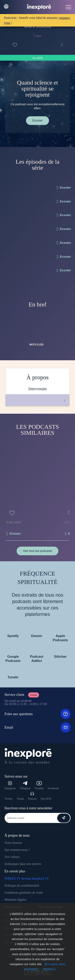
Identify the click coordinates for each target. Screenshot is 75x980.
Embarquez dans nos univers (23, 864)
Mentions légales (15, 900)
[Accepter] (31, 969)
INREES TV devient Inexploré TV (27, 878)
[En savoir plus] (55, 964)
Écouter (38, 120)
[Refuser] (49, 969)
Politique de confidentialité (22, 886)
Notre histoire (13, 843)
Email (38, 727)
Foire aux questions (38, 714)
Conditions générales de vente (24, 893)
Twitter (9, 799)
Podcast (32, 796)
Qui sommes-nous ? (17, 850)
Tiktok (20, 799)
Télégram (25, 786)
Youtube (39, 786)
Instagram (10, 786)
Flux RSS (46, 799)
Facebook (53, 788)
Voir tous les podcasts (38, 551)
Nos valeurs (12, 857)
